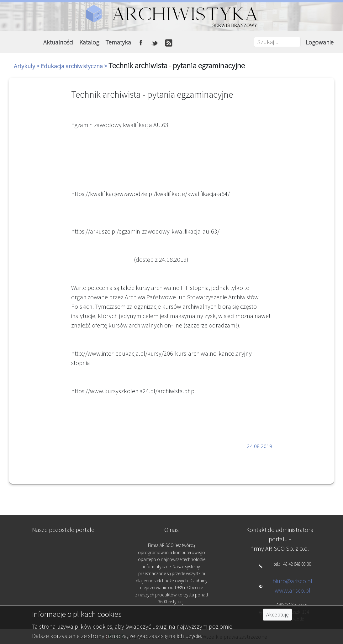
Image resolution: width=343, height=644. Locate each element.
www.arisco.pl (293, 590)
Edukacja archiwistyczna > (75, 66)
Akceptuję (277, 615)
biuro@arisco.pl (292, 581)
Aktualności (58, 42)
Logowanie (320, 42)
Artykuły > (27, 66)
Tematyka (118, 42)
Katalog (89, 42)
